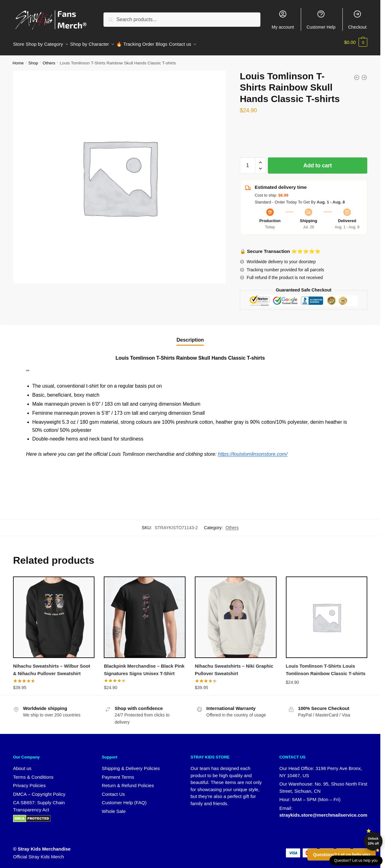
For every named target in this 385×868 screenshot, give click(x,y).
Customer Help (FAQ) (124, 799)
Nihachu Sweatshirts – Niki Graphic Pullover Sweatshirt (234, 666)
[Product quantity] (248, 162)
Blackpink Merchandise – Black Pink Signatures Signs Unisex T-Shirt (144, 666)
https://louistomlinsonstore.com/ (253, 450)
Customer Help (321, 20)
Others (49, 59)
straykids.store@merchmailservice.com (323, 811)
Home (18, 59)
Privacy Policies (29, 782)
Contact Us (113, 790)
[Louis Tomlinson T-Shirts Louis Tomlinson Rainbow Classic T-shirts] (364, 74)
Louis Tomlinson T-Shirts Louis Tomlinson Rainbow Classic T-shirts (326, 666)
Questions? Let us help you (341, 855)
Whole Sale (114, 807)
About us (22, 765)
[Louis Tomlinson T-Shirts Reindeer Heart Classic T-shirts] (357, 74)
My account (283, 20)
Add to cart (318, 162)
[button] (261, 159)
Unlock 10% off (373, 841)
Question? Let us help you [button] (356, 861)
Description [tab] (190, 336)
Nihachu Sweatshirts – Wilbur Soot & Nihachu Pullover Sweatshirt (52, 666)
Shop (33, 59)
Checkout (357, 20)
